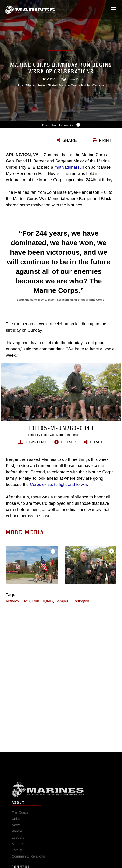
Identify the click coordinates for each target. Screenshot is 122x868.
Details (69, 442)
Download (36, 442)
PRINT (105, 140)
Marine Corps (61, 794)
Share (97, 442)
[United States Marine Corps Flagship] (30, 10)
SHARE (70, 140)
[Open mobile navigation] (113, 9)
